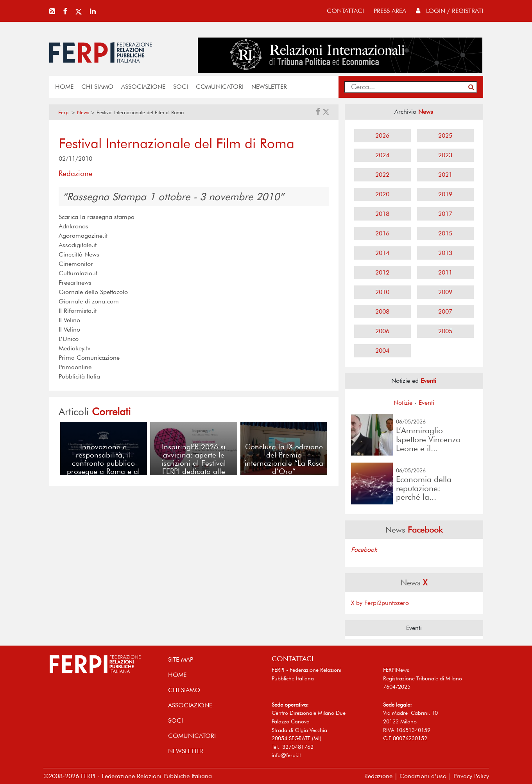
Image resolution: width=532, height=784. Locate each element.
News (83, 112)
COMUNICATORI (220, 87)
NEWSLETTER (269, 87)
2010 (382, 292)
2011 (445, 272)
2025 (445, 135)
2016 (382, 233)
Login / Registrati (450, 11)
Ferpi (64, 112)
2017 (445, 214)
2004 (382, 351)
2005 (445, 331)
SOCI (181, 87)
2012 (382, 272)
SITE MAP (181, 659)
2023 (445, 155)
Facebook (364, 550)
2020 (382, 194)
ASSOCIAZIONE (143, 87)
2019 (445, 194)
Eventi (426, 403)
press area (390, 11)
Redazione (378, 776)
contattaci (345, 11)
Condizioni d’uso (423, 776)
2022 (382, 175)
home (64, 87)
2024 (382, 155)
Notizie (403, 403)
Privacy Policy (471, 776)
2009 (445, 292)
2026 (382, 135)
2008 (382, 311)
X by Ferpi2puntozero (380, 603)
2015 (445, 233)
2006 (382, 331)
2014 (382, 253)
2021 (445, 175)
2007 (445, 311)
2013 (445, 253)
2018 (382, 214)
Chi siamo (97, 87)
